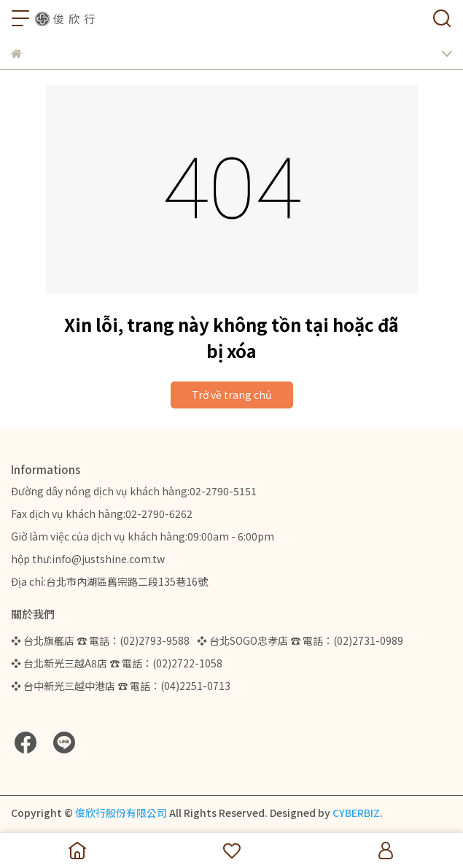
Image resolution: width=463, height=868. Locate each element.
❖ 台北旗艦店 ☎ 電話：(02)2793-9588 (100, 640)
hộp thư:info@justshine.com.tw (88, 559)
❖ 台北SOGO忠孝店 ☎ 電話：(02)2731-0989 (300, 640)
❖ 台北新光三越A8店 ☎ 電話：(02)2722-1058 (117, 663)
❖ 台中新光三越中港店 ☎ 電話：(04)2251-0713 (121, 686)
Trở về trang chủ (232, 395)
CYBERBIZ (356, 813)
